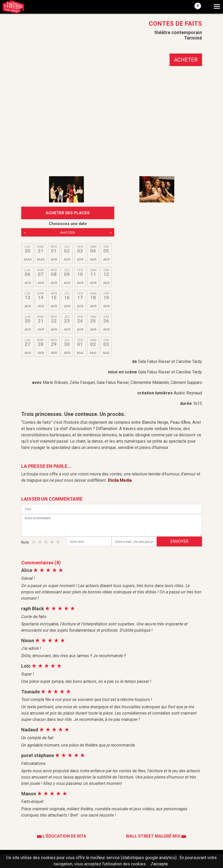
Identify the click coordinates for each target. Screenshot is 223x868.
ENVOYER (179, 541)
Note (25, 542)
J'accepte (159, 864)
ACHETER (186, 60)
